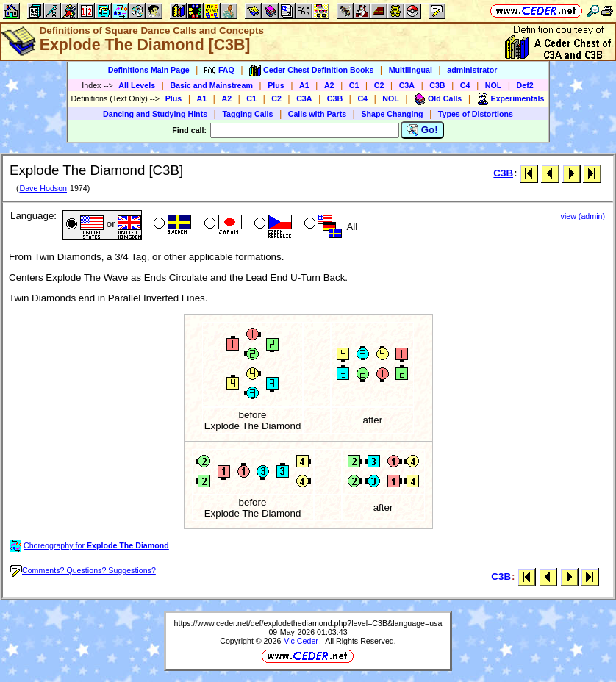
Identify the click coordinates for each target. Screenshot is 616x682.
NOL (494, 85)
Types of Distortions (476, 114)
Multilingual (411, 70)
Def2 (525, 85)
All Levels (137, 85)
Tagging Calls (247, 114)
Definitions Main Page (149, 70)
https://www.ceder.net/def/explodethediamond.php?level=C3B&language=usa (308, 623)
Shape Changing (392, 114)
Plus (276, 85)
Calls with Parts (317, 114)
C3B (437, 85)
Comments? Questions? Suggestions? (83, 570)
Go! (422, 130)
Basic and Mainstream (211, 85)
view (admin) (583, 216)
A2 (329, 85)
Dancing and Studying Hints (155, 114)
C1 (354, 85)
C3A (407, 85)
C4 (465, 85)
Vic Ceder (301, 641)
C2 (379, 85)
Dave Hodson (43, 188)
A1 (304, 85)
